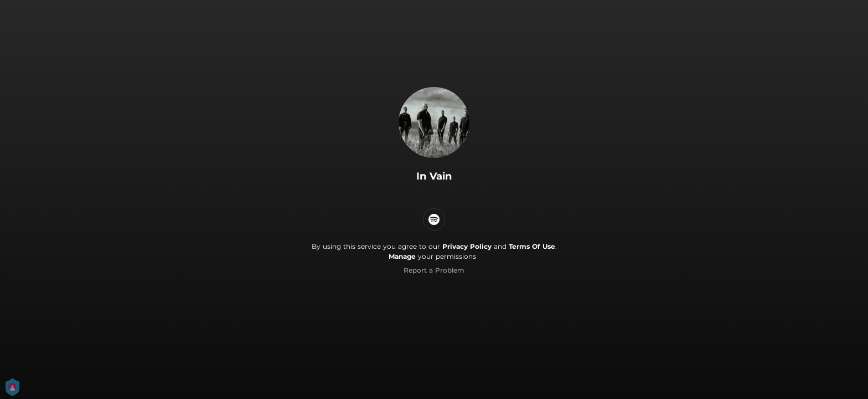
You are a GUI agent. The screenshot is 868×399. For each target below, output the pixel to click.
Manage (402, 256)
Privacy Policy (467, 246)
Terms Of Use (532, 246)
